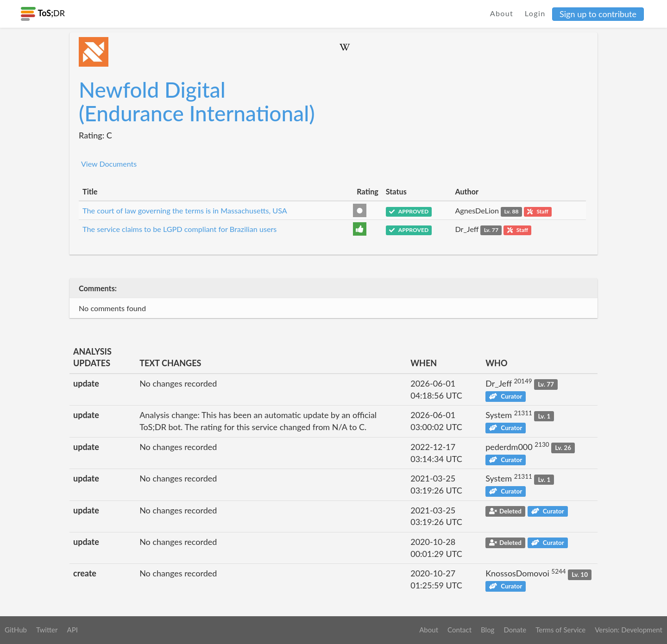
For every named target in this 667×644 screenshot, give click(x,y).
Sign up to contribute (598, 14)
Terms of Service (560, 630)
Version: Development (629, 630)
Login (535, 13)
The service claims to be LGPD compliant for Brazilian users (179, 229)
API (72, 630)
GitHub (16, 630)
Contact (459, 630)
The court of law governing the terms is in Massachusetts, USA (185, 210)
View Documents (109, 164)
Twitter (47, 630)
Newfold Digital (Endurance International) (197, 101)
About (502, 13)
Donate (515, 630)
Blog (488, 630)
